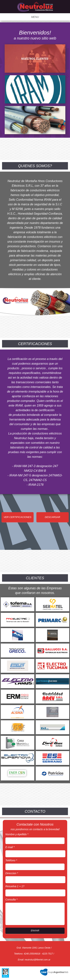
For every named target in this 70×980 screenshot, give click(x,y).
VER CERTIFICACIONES (17, 517)
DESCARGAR (52, 517)
